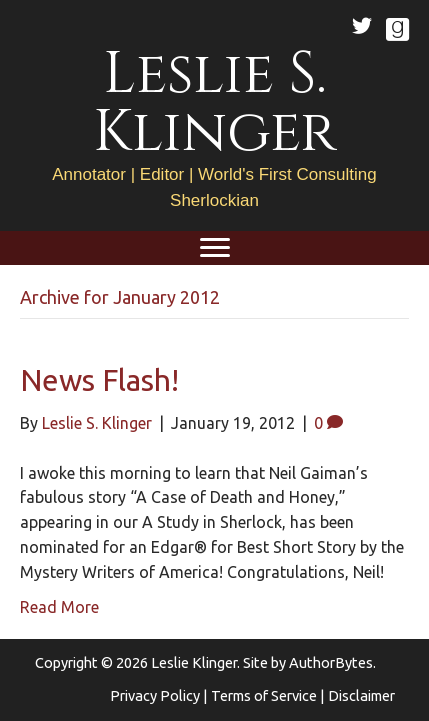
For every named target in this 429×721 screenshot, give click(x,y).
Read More (59, 607)
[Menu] (215, 248)
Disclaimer (361, 695)
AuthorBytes (331, 662)
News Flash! (99, 380)
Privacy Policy (155, 695)
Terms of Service (264, 695)
